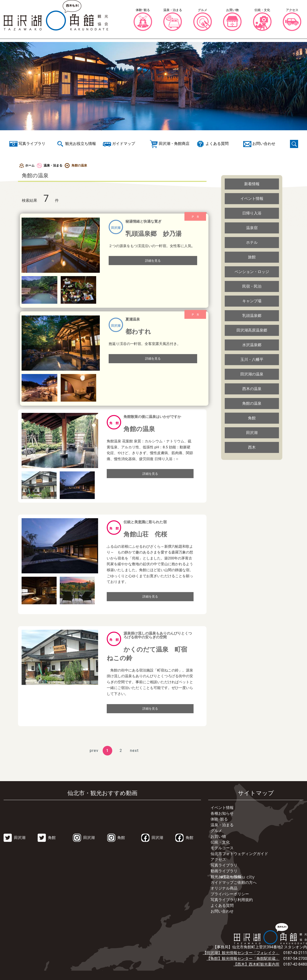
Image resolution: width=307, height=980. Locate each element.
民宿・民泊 (252, 286)
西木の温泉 (252, 389)
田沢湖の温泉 (252, 374)
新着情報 (252, 184)
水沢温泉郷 (252, 345)
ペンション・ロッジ (252, 272)
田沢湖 (252, 433)
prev (94, 751)
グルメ (216, 831)
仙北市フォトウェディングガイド (239, 854)
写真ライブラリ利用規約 (232, 900)
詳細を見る (153, 261)
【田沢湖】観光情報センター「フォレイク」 (241, 953)
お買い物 (218, 836)
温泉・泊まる (50, 165)
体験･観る (219, 819)
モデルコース (222, 848)
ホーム (27, 165)
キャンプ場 (252, 301)
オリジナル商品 (224, 888)
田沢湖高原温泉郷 (252, 330)
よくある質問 (222, 906)
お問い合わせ (222, 911)
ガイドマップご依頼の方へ (234, 882)
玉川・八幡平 (252, 359)
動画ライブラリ (224, 871)
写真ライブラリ (224, 865)
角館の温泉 (252, 403)
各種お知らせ (222, 813)
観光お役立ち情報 (226, 877)
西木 (252, 447)
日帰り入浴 (252, 213)
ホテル (252, 242)
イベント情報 (252, 199)
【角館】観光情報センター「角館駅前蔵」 (243, 959)
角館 (252, 418)
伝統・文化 (220, 842)
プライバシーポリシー (230, 894)
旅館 (252, 257)
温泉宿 (252, 228)
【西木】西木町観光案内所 (256, 964)
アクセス (218, 859)
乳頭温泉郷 (252, 316)
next (134, 751)
